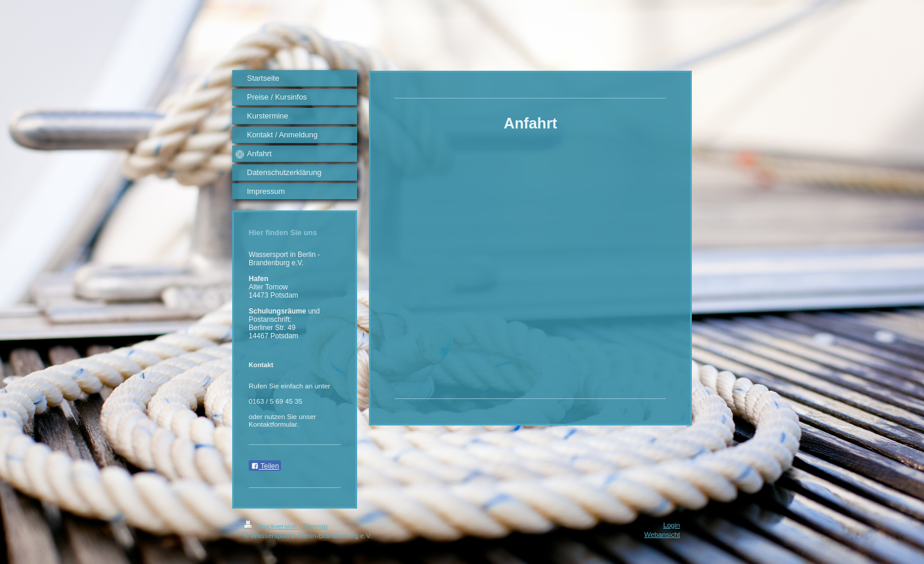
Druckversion (271, 526)
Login (671, 525)
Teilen (265, 466)
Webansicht (662, 534)
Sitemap (315, 526)
